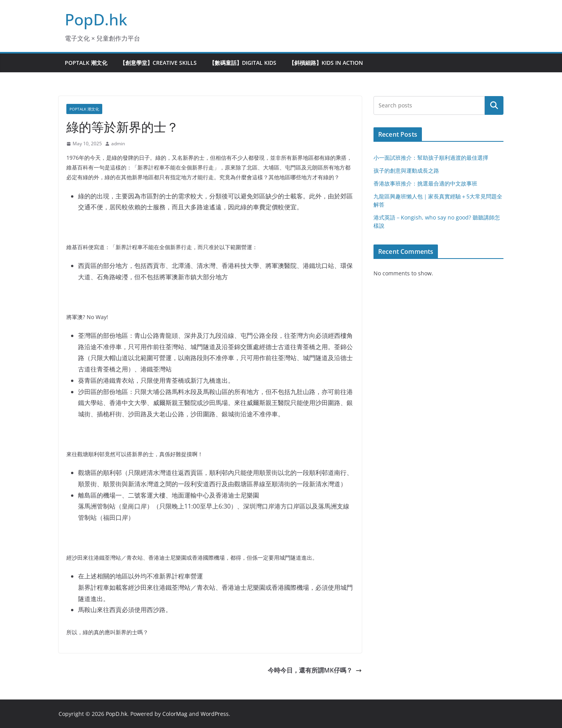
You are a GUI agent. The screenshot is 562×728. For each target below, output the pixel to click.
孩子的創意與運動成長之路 (406, 170)
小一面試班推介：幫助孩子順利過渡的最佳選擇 (431, 158)
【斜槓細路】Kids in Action (326, 63)
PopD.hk (96, 19)
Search (494, 105)
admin (118, 144)
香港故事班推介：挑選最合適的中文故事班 (425, 183)
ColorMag (175, 714)
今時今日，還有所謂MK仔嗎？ (315, 670)
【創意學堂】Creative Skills (158, 63)
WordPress (215, 714)
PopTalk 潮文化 (86, 63)
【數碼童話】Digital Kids (243, 63)
